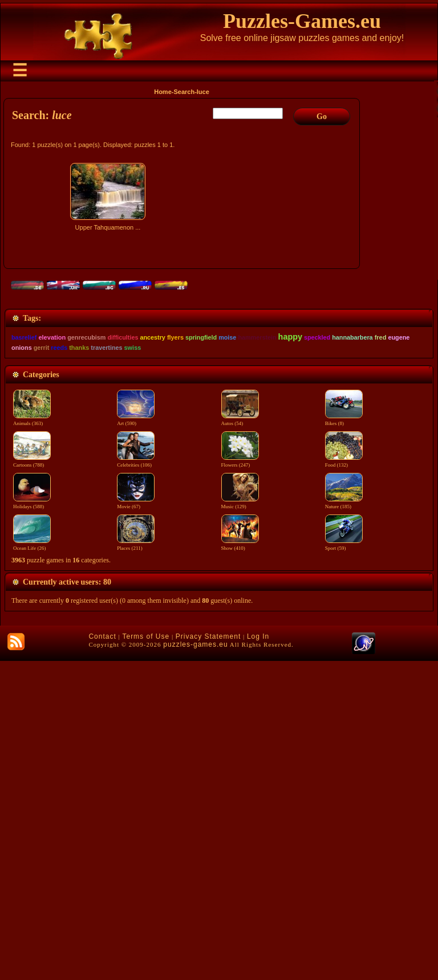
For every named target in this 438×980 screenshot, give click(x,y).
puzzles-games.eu (195, 963)
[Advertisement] (183, 334)
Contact (102, 955)
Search (184, 92)
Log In (258, 955)
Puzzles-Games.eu (302, 21)
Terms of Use (146, 955)
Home (163, 92)
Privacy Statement (208, 955)
